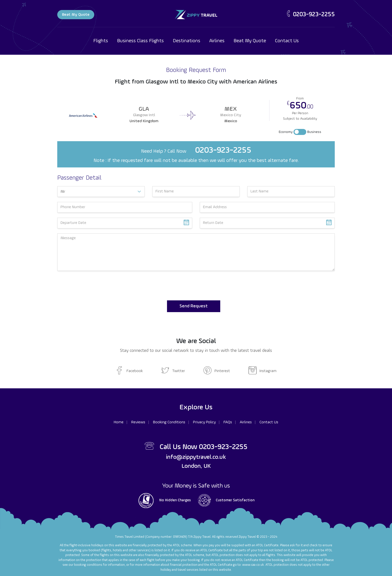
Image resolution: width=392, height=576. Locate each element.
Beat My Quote (76, 15)
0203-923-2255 (310, 15)
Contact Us (287, 41)
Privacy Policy (204, 422)
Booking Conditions (169, 422)
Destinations (186, 41)
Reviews (138, 422)
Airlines (217, 41)
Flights (101, 41)
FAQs (228, 422)
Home (119, 422)
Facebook (129, 371)
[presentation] (95, 286)
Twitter (173, 371)
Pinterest (217, 371)
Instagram (262, 371)
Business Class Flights (140, 41)
